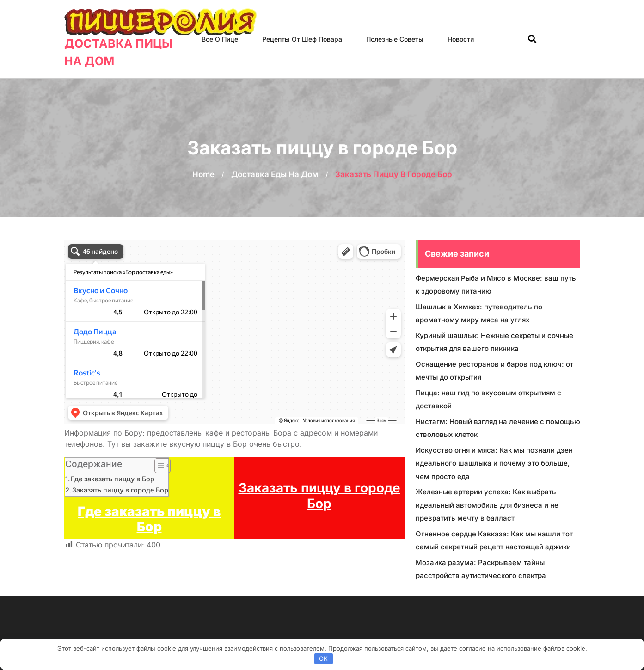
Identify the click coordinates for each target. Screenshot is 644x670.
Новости (461, 39)
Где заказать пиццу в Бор (113, 479)
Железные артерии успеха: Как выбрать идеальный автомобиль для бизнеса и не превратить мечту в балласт (487, 505)
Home (203, 174)
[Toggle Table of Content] (158, 466)
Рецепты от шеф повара (302, 39)
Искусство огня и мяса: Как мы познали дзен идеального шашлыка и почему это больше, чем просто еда (494, 463)
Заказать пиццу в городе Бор (120, 490)
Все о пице (220, 39)
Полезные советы (395, 39)
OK (323, 658)
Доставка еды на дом (275, 174)
